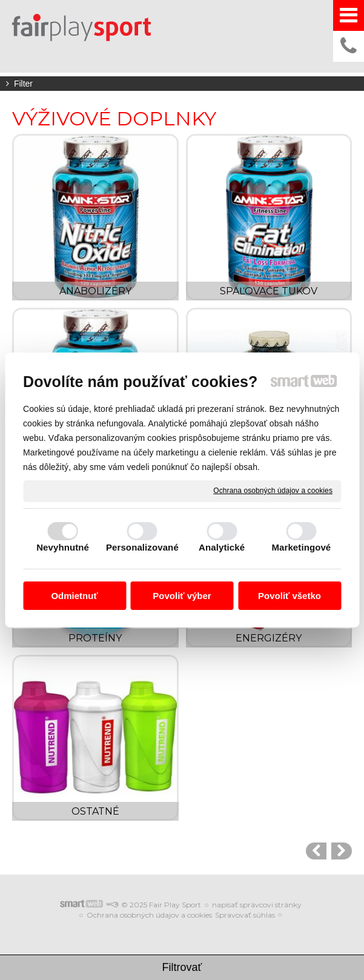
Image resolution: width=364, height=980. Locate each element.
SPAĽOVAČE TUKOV (269, 291)
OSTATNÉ (95, 811)
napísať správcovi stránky (257, 905)
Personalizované (142, 547)
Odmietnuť (74, 596)
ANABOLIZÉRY (95, 291)
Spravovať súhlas (245, 915)
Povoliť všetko (290, 596)
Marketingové (301, 547)
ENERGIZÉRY (269, 638)
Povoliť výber (182, 596)
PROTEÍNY (95, 638)
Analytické (222, 547)
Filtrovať (182, 967)
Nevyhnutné (63, 547)
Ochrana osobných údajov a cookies (273, 491)
